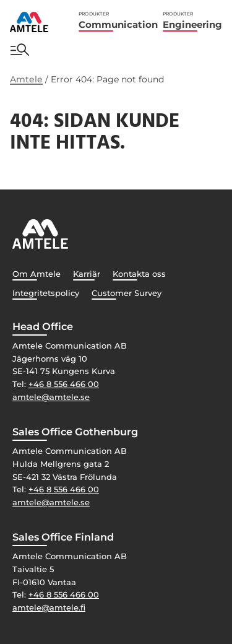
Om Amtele (37, 274)
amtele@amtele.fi (49, 607)
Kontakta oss (139, 274)
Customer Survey (127, 293)
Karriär (87, 274)
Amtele (26, 79)
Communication (118, 21)
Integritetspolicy (46, 293)
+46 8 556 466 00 (64, 384)
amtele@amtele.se (51, 397)
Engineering (192, 21)
